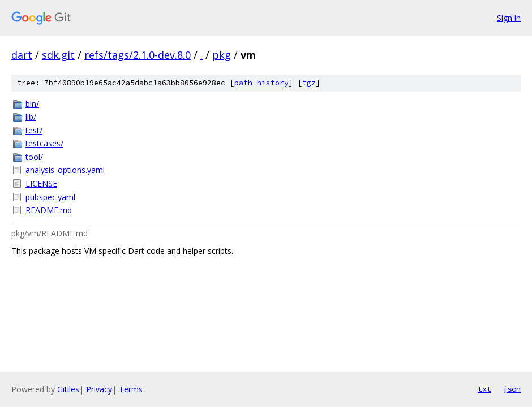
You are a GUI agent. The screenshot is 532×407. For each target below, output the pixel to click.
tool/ (34, 157)
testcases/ (44, 143)
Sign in (509, 18)
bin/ (32, 104)
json (512, 389)
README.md (49, 210)
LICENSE (41, 183)
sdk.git (58, 55)
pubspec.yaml (50, 197)
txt (484, 389)
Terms (131, 389)
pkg (222, 55)
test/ (34, 130)
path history (261, 83)
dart (22, 55)
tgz (309, 83)
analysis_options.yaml (65, 170)
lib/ (31, 117)
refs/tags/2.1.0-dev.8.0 (138, 55)
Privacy (99, 389)
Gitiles (68, 389)
